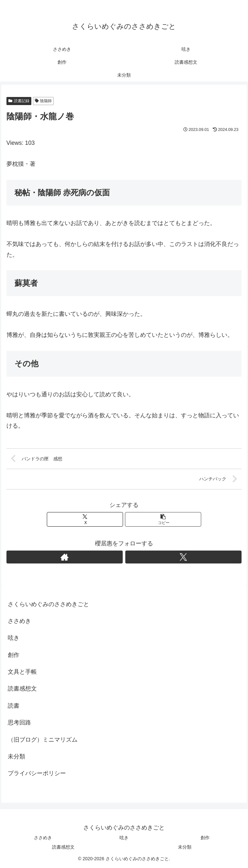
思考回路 (19, 723)
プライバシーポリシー (37, 774)
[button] (163, 519)
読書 (14, 706)
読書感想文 (22, 689)
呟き (14, 638)
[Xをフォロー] (184, 557)
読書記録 (19, 101)
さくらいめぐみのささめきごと (48, 604)
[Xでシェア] (85, 519)
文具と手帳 (22, 672)
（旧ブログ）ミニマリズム (43, 740)
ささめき (19, 621)
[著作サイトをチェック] (65, 557)
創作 (14, 655)
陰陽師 (43, 101)
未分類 (16, 757)
